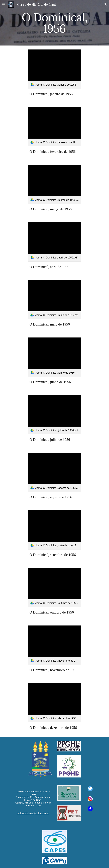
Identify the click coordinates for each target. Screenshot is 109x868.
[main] (54, 23)
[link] (54, 69)
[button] (4, 4)
